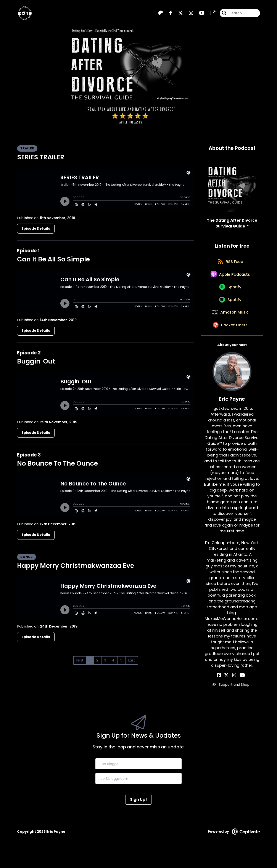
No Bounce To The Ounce (57, 463)
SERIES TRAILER (41, 157)
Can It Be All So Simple (53, 259)
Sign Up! (138, 816)
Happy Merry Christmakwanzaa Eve (76, 566)
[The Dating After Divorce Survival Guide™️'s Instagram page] (188, 14)
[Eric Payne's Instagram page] (234, 692)
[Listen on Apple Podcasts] (230, 279)
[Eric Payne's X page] (229, 692)
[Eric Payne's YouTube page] (240, 692)
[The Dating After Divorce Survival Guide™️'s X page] (178, 14)
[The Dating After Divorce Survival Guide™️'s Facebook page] (168, 14)
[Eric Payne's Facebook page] (224, 692)
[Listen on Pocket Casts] (230, 341)
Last (132, 660)
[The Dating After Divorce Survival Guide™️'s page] (210, 14)
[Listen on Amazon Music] (230, 326)
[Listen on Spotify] (230, 295)
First (80, 660)
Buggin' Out (36, 361)
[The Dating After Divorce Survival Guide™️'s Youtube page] (199, 14)
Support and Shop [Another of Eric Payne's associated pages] (232, 701)
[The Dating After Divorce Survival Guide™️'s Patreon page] (161, 14)
